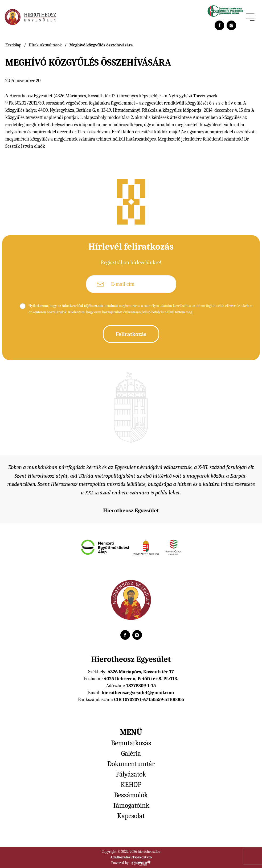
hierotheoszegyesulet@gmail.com (138, 693)
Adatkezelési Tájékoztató (131, 857)
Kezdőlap (13, 45)
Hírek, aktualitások (45, 45)
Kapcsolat (131, 816)
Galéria (131, 754)
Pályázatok (131, 774)
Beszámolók (131, 795)
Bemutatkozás (131, 743)
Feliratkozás (131, 334)
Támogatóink (131, 806)
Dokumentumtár (131, 764)
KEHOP (131, 785)
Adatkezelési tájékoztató (82, 306)
